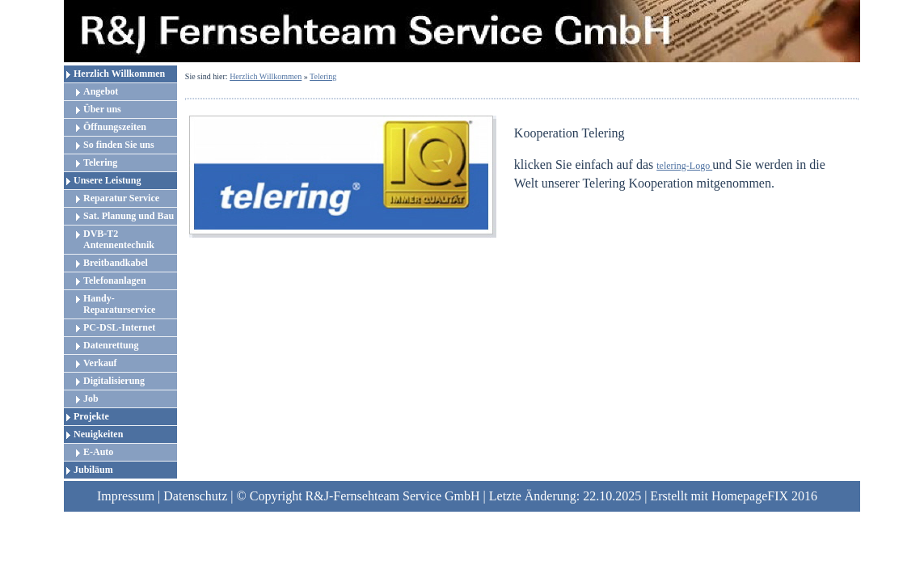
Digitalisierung (114, 381)
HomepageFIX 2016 (764, 496)
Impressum (126, 496)
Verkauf (100, 363)
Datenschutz (195, 496)
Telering (100, 162)
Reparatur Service (121, 198)
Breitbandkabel (116, 263)
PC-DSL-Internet (119, 327)
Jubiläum (93, 470)
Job (91, 399)
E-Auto (98, 452)
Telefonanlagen (115, 280)
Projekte (91, 416)
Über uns (102, 109)
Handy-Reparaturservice (119, 304)
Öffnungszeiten (115, 127)
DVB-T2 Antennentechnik (119, 239)
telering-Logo (684, 166)
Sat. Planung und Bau (129, 216)
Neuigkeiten (98, 434)
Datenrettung (111, 345)
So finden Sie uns (119, 145)
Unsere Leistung (107, 180)
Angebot (101, 91)
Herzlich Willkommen (119, 74)
